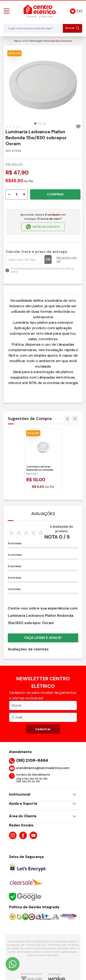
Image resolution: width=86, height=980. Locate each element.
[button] (35, 123)
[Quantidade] (17, 194)
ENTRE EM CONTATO (43, 227)
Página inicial (21, 41)
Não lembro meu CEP (67, 260)
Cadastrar (43, 729)
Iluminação (36, 41)
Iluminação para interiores (58, 41)
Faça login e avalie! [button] (43, 638)
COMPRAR (55, 194)
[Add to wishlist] (78, 127)
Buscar (72, 28)
